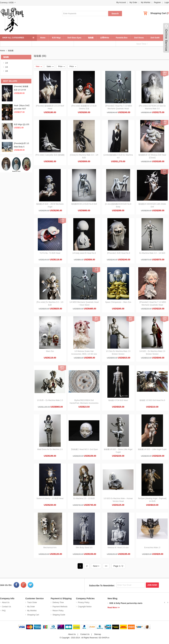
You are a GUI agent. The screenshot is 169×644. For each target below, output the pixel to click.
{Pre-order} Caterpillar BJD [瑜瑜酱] (50, 155)
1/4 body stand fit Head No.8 (84, 253)
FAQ (4, 611)
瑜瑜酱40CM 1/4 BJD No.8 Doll (84, 204)
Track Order (32, 602)
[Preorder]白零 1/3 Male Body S (21, 147)
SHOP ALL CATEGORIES (13, 38)
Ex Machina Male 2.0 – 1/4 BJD (152, 253)
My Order (133, 2)
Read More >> (114, 608)
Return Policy (58, 611)
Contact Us (6, 607)
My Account (121, 2)
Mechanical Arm (50, 548)
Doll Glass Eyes (74, 38)
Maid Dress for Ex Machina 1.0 (50, 449)
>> (106, 566)
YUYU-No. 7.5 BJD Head (50, 253)
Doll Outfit (155, 38)
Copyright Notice (85, 607)
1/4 (7, 67)
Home (43, 38)
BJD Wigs (56, 38)
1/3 (7, 63)
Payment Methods (60, 607)
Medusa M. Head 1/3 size (118, 548)
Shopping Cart (158, 13)
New (39, 66)
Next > (96, 566)
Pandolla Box (122, 38)
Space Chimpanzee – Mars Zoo (118, 302)
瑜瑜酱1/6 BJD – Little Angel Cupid (152, 449)
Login (167, 2)
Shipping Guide (59, 615)
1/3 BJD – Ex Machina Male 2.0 (50, 400)
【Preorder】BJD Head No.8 (118, 253)
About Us (6, 602)
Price (62, 66)
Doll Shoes (139, 38)
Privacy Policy (84, 602)
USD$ (11, 3)
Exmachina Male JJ (152, 548)
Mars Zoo (50, 351)
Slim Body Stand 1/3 (84, 548)
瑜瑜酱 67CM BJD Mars (118, 400)
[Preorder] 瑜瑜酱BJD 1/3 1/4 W (21, 90)
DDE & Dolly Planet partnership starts (126, 603)
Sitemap (98, 634)
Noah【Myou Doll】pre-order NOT (22, 109)
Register (157, 2)
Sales (50, 66)
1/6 (7, 71)
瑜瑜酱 (91, 38)
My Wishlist (146, 2)
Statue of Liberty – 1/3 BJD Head (50, 498)
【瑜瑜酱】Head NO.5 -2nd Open (84, 449)
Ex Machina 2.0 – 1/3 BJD (84, 498)
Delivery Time (58, 602)
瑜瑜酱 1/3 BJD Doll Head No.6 (152, 400)
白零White (105, 38)
